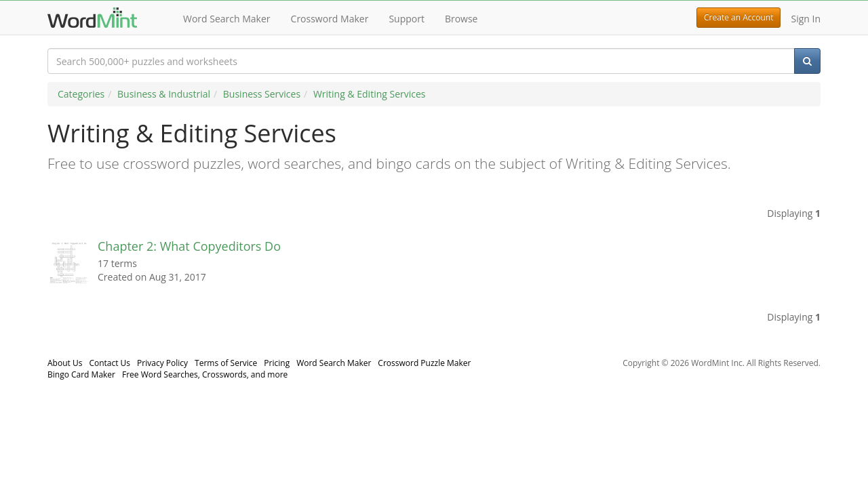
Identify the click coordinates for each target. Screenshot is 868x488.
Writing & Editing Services (370, 94)
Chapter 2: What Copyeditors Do (189, 246)
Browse (461, 19)
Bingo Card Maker (81, 374)
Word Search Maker (227, 19)
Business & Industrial (164, 94)
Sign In (806, 19)
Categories (81, 94)
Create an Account (738, 17)
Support (407, 19)
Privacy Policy (162, 363)
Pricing (277, 363)
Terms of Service (226, 363)
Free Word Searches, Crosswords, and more (205, 374)
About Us (65, 363)
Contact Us (110, 363)
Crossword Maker (330, 19)
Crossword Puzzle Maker (424, 363)
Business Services (262, 94)
